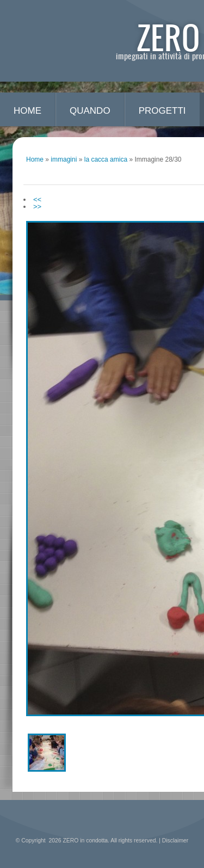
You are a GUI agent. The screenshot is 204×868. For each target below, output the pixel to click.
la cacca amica (106, 159)
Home (27, 111)
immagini (64, 159)
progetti (162, 111)
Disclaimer (175, 841)
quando (90, 111)
